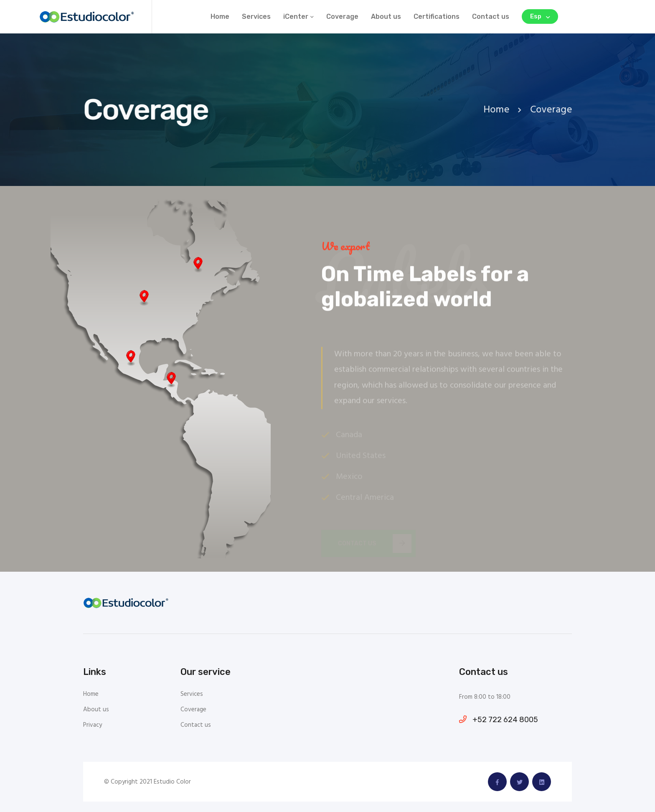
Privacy (93, 725)
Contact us (491, 17)
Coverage (342, 17)
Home (220, 17)
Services (256, 17)
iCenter (296, 17)
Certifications (437, 17)
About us (386, 17)
